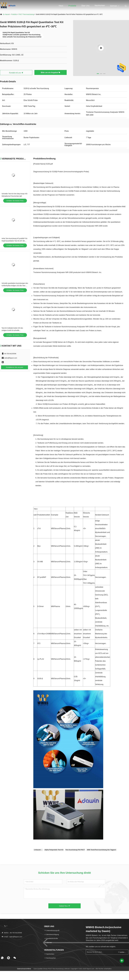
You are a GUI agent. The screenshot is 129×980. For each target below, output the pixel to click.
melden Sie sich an (122, 952)
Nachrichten (100, 5)
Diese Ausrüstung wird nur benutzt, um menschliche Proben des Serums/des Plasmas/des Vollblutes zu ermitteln (76, 362)
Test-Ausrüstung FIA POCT (75, 850)
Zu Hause (6, 14)
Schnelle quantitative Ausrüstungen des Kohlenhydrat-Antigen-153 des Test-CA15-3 (15, 286)
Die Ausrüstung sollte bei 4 (43, 241)
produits (14, 14)
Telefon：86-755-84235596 (12, 933)
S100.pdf (49, 164)
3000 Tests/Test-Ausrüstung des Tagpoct (101, 850)
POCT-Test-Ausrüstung (26, 14)
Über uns (85, 6)
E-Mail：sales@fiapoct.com (12, 937)
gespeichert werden (94, 241)
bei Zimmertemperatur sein (101, 292)
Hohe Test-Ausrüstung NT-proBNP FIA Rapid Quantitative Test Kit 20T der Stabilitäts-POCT (14, 241)
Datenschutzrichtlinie (24, 969)
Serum (104, 187)
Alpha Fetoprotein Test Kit (54, 850)
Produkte (72, 6)
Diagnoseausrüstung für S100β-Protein (48, 172)
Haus (61, 6)
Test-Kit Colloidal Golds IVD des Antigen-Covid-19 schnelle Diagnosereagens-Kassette (12, 330)
